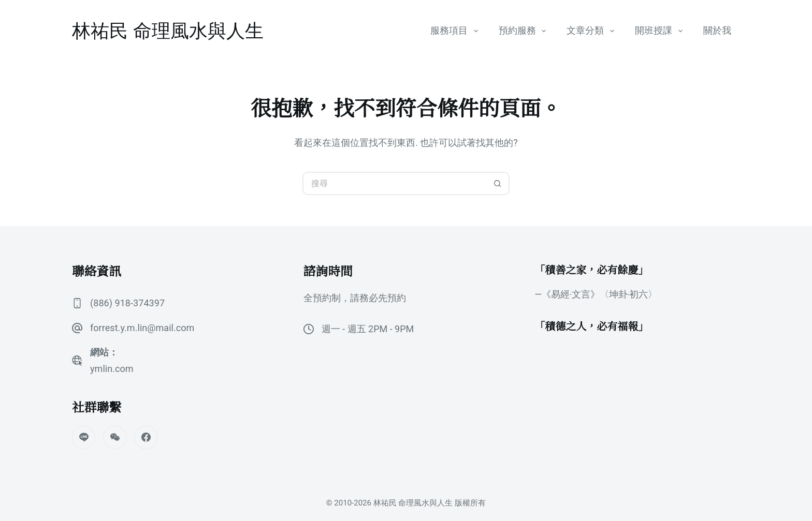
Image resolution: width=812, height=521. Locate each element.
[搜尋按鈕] (498, 183)
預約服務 (525, 31)
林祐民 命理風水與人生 (168, 31)
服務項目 (456, 31)
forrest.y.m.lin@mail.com (142, 328)
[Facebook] (146, 437)
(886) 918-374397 (127, 303)
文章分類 (592, 31)
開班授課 (661, 31)
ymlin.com (112, 369)
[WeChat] (115, 437)
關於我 (717, 31)
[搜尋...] (394, 183)
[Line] (84, 437)
